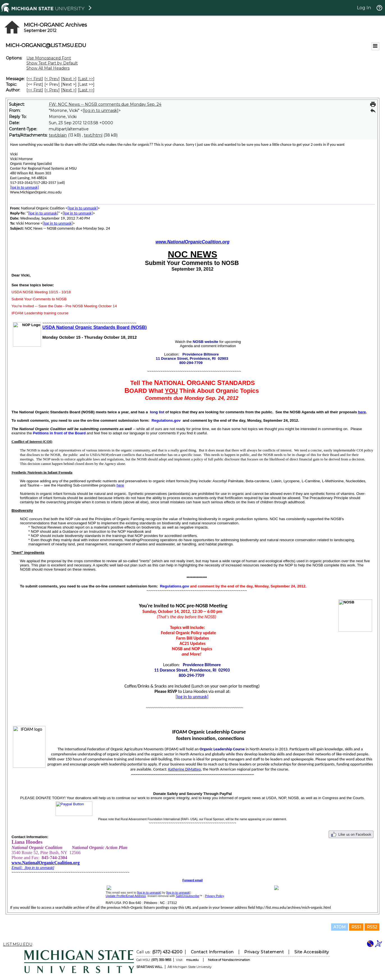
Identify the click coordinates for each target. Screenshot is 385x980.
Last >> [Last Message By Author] (86, 90)
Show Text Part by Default (52, 63)
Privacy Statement (264, 952)
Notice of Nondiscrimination (229, 960)
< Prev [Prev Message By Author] (52, 90)
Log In (364, 8)
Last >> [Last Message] (86, 79)
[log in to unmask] (101, 110)
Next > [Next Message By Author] (69, 90)
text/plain (58, 135)
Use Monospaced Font (49, 58)
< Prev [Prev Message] (52, 79)
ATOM (340, 927)
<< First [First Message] (35, 79)
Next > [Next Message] (69, 79)
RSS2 (372, 927)
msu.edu (192, 960)
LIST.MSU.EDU (18, 944)
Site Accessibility (312, 952)
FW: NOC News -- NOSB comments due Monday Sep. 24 (105, 104)
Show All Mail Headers (48, 68)
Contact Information (212, 952)
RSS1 (356, 927)
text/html (93, 135)
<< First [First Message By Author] (35, 90)
